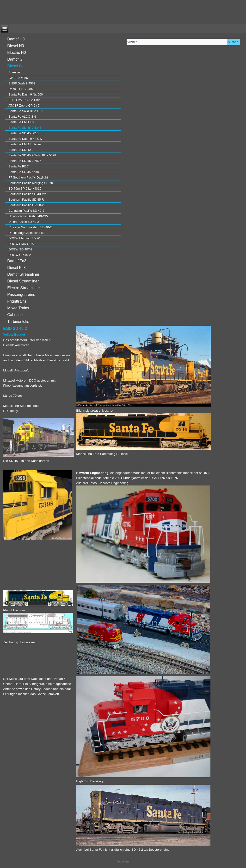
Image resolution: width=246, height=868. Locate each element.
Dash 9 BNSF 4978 (22, 89)
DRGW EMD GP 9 (21, 244)
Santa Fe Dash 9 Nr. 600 (26, 94)
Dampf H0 (16, 39)
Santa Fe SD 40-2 (21, 150)
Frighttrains (17, 301)
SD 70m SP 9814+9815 (25, 188)
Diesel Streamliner (23, 281)
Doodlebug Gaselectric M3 (27, 233)
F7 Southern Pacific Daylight (28, 177)
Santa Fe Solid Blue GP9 (26, 111)
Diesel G (15, 66)
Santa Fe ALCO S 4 (22, 117)
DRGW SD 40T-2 (20, 249)
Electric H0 (16, 53)
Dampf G (15, 59)
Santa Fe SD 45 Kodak (24, 172)
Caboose (15, 315)
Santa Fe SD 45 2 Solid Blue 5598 (32, 155)
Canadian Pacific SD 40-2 (26, 211)
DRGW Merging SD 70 (24, 238)
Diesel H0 (15, 46)
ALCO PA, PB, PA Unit (24, 100)
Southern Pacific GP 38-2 (26, 205)
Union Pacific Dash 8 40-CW (28, 216)
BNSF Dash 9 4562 (22, 83)
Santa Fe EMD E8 (21, 122)
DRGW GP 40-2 (20, 255)
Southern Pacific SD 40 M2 (27, 194)
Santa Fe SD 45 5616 (23, 133)
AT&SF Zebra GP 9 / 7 (24, 105)
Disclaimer (123, 862)
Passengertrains (21, 295)
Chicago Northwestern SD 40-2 (30, 227)
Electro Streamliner (24, 288)
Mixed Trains (18, 308)
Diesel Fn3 (16, 268)
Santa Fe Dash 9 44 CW (25, 139)
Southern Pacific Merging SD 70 (31, 183)
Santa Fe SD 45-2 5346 (25, 128)
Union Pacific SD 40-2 (24, 222)
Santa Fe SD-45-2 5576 (25, 161)
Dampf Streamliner (23, 274)
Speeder (14, 72)
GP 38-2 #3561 (19, 78)
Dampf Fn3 (17, 261)
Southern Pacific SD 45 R (26, 200)
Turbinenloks (18, 322)
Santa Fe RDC (19, 166)
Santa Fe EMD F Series (25, 144)
